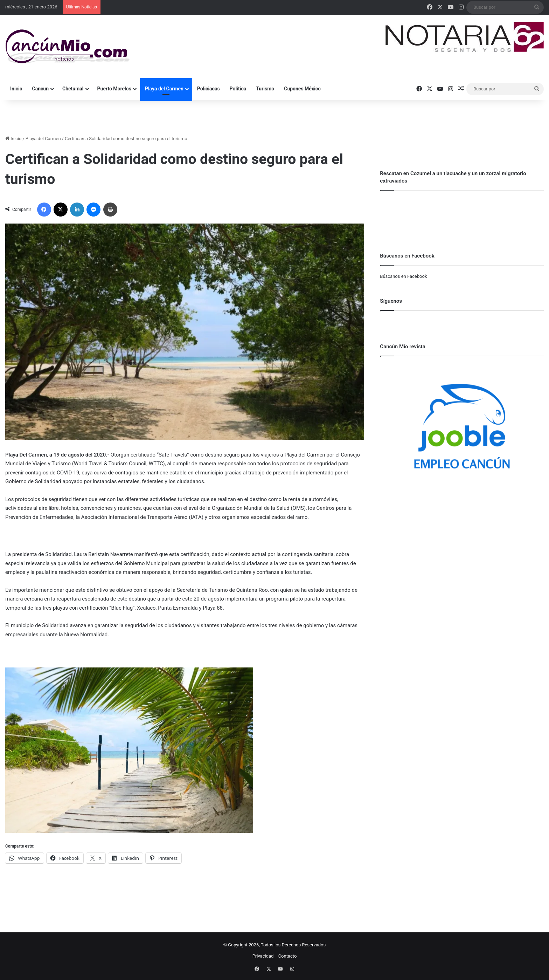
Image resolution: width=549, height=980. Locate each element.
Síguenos (391, 301)
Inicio (16, 89)
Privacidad (263, 956)
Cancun (40, 89)
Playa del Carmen (164, 89)
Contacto (288, 956)
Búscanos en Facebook (403, 276)
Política (238, 89)
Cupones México (302, 89)
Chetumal (73, 89)
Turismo (265, 89)
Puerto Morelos (114, 89)
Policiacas (209, 89)
